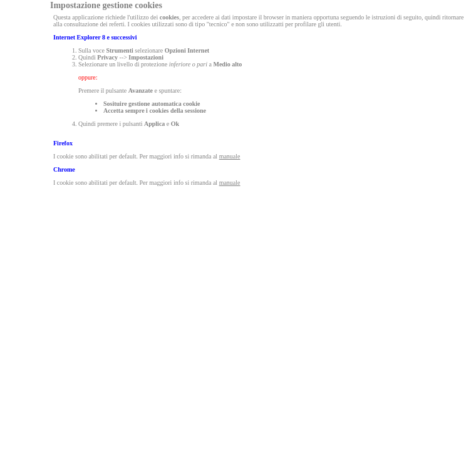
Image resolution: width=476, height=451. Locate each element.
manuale (230, 156)
